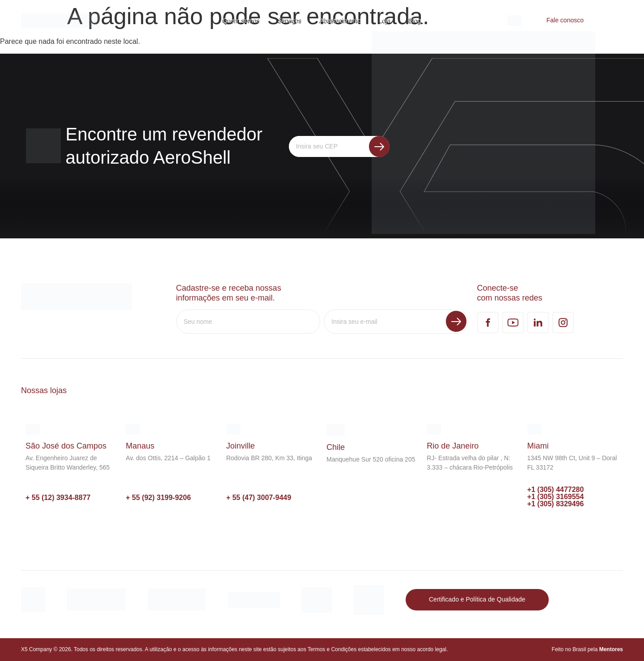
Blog (415, 21)
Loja (385, 21)
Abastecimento (341, 21)
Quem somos (241, 21)
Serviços (290, 21)
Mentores (611, 649)
